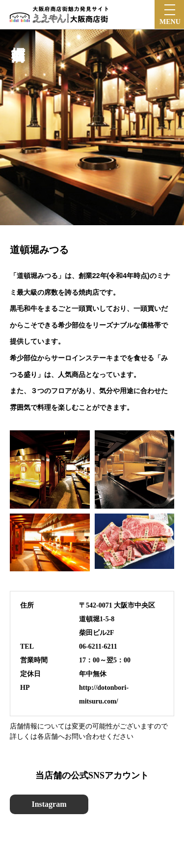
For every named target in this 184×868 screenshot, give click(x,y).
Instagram (49, 804)
